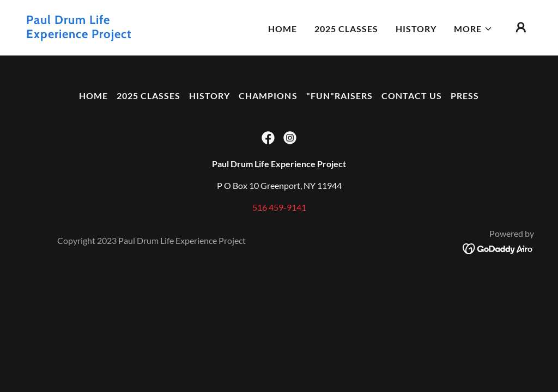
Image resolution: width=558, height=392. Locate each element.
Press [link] (465, 96)
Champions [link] (268, 96)
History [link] (416, 29)
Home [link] (283, 29)
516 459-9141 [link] (279, 207)
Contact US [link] (412, 96)
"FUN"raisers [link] (339, 96)
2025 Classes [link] (346, 29)
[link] (97, 35)
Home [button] (93, 96)
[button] (473, 29)
